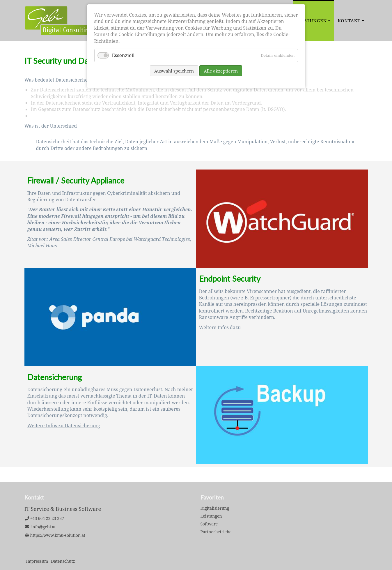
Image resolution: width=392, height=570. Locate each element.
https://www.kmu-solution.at (58, 535)
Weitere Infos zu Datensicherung (64, 426)
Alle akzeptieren (221, 71)
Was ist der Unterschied (51, 126)
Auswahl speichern (174, 71)
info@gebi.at (43, 527)
